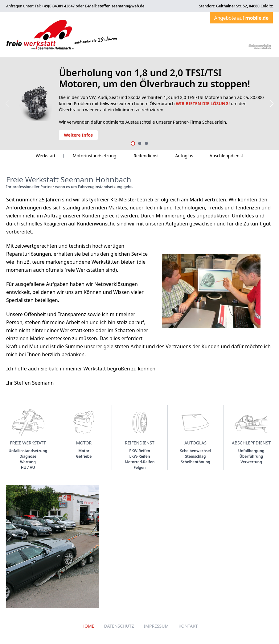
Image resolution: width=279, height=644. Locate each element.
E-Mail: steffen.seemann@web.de (115, 6)
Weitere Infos (78, 135)
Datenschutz (119, 626)
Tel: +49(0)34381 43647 (55, 6)
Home (88, 626)
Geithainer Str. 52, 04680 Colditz (244, 6)
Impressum (156, 626)
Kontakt (188, 626)
